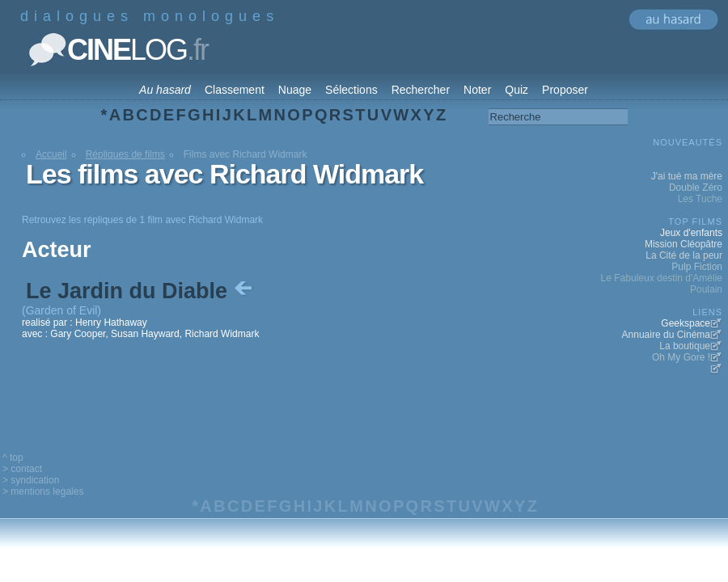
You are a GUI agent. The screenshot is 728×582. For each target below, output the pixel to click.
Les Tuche (700, 199)
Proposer (565, 90)
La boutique (685, 346)
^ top (13, 458)
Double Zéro (696, 188)
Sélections (351, 90)
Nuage (295, 90)
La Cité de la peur (684, 255)
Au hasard (165, 90)
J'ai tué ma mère (687, 176)
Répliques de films (125, 154)
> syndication (31, 480)
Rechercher (421, 90)
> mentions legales (43, 491)
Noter (477, 90)
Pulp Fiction (697, 267)
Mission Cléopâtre (684, 244)
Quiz (516, 90)
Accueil (51, 154)
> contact (22, 469)
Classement (235, 90)
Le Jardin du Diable (141, 291)
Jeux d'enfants (691, 233)
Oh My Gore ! (681, 357)
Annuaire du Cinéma (666, 335)
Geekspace (686, 323)
